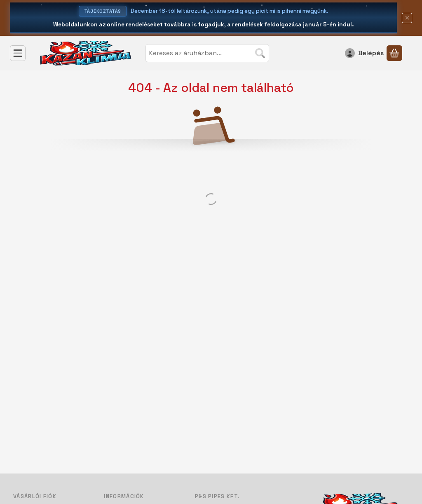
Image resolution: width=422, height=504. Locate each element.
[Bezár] (407, 18)
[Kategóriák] (18, 53)
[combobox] (207, 53)
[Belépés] (364, 53)
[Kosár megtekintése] (394, 53)
